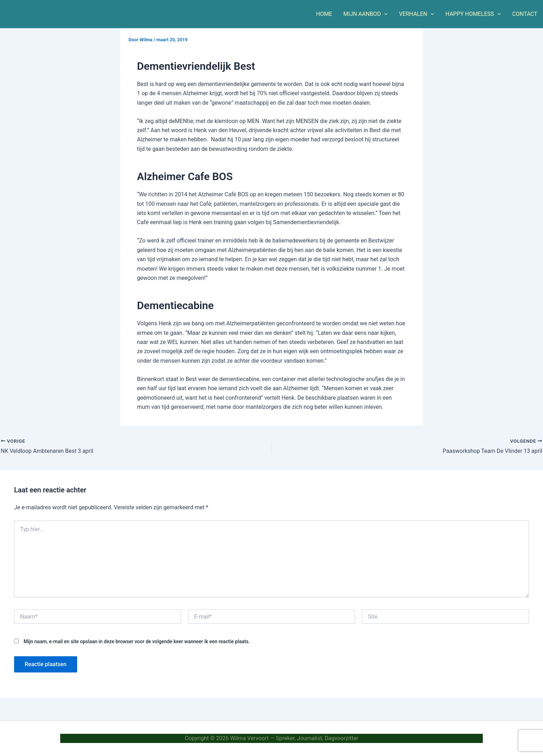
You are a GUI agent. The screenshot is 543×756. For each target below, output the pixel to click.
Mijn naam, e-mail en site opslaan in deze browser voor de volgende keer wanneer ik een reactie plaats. (137, 641)
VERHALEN (417, 14)
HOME (324, 14)
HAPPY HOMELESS (473, 14)
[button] (384, 14)
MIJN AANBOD (366, 14)
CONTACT (525, 14)
